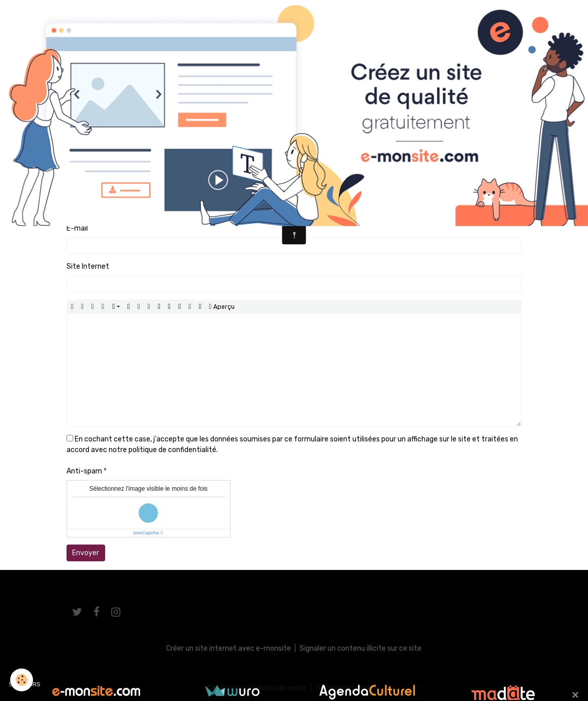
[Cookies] (22, 680)
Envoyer (86, 553)
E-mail (77, 228)
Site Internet (88, 266)
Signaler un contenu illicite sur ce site (361, 648)
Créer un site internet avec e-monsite (228, 648)
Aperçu (222, 307)
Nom (74, 190)
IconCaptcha (146, 533)
